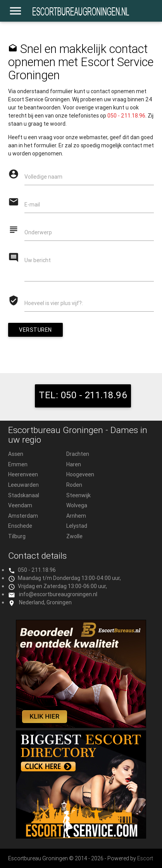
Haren (74, 464)
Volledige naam (43, 177)
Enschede (20, 526)
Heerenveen (23, 474)
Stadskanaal (24, 495)
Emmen (18, 464)
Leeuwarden (23, 485)
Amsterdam (23, 516)
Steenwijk (78, 495)
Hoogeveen (80, 474)
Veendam (20, 505)
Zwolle (74, 536)
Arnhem (76, 516)
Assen (16, 454)
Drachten (78, 454)
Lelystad (77, 526)
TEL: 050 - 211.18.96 (83, 395)
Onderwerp (38, 232)
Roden (74, 485)
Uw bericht (38, 260)
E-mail (32, 205)
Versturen (35, 330)
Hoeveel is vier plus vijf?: (54, 303)
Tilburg (17, 536)
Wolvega (77, 505)
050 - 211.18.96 (126, 116)
